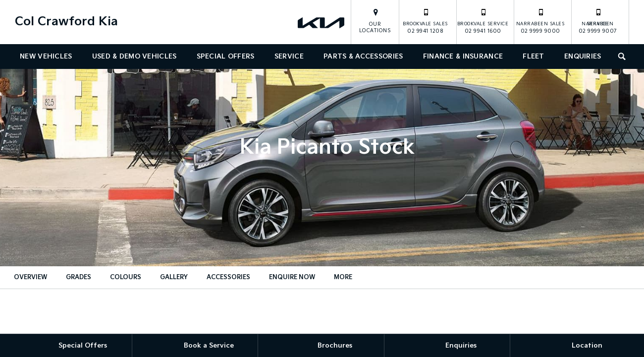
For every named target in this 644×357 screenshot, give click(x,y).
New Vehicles (46, 57)
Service (289, 57)
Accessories (228, 277)
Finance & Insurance (463, 57)
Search (619, 55)
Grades (79, 277)
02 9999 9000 (540, 21)
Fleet (533, 57)
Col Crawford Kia (66, 22)
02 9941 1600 (483, 21)
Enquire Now (292, 277)
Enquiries (583, 57)
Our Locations (375, 28)
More (343, 277)
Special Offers (226, 57)
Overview (30, 277)
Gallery (174, 277)
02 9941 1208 (425, 21)
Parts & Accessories (363, 57)
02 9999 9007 (598, 21)
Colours (126, 277)
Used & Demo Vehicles (134, 57)
